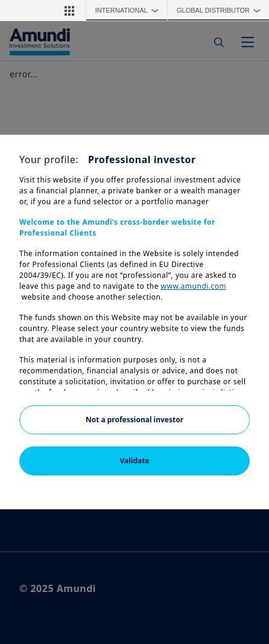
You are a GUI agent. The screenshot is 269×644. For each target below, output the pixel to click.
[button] (69, 10)
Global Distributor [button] (222, 10)
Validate (134, 461)
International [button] (130, 10)
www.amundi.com (194, 286)
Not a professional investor (134, 420)
